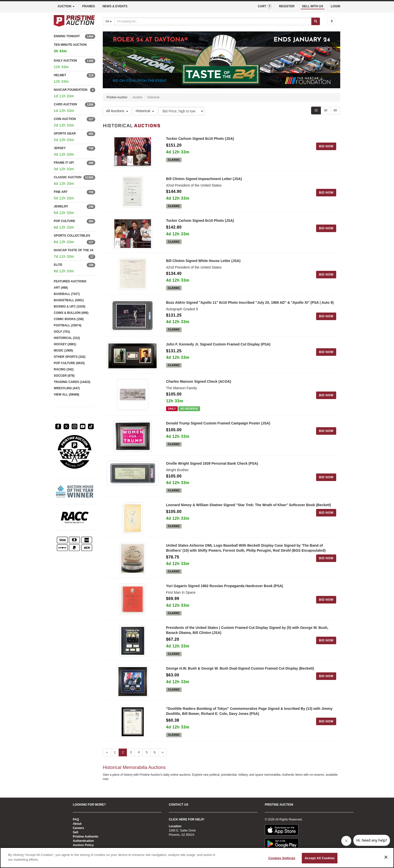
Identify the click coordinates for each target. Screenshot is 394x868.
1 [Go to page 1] (115, 759)
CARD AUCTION (65, 104)
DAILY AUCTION (65, 61)
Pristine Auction (117, 97)
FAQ (76, 819)
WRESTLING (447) (67, 388)
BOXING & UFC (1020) (69, 307)
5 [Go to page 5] (147, 759)
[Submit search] (316, 21)
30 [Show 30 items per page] (326, 110)
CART (265, 6)
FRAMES (89, 6)
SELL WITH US (313, 6)
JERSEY (60, 148)
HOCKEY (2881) (65, 344)
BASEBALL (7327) (67, 294)
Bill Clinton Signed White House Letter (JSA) (203, 263)
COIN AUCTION (65, 119)
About (77, 824)
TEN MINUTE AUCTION (75, 49)
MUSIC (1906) (63, 351)
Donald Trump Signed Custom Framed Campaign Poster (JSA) (218, 425)
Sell (76, 832)
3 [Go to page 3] (131, 759)
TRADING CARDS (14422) (72, 382)
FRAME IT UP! (64, 163)
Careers (79, 828)
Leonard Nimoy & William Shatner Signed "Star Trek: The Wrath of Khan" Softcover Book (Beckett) (249, 508)
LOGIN (335, 6)
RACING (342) (64, 369)
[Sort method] (181, 111)
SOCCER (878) (64, 376)
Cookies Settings (282, 858)
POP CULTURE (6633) (69, 363)
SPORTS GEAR (65, 134)
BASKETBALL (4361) (69, 300)
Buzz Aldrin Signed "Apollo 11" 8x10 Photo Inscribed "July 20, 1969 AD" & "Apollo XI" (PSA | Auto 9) (250, 305)
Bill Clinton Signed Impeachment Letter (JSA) (204, 180)
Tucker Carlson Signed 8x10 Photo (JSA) (200, 139)
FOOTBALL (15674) (68, 325)
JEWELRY (61, 206)
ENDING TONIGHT (67, 36)
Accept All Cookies (320, 858)
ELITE (58, 265)
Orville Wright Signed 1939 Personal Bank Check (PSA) (212, 466)
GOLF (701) (62, 332)
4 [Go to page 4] (139, 759)
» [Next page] (163, 759)
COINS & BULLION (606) (71, 313)
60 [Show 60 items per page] (335, 110)
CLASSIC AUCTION (68, 177)
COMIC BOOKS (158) (69, 319)
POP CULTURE (64, 221)
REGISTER (287, 6)
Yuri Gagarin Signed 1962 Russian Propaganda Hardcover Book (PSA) (225, 590)
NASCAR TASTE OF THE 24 (73, 250)
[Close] (386, 857)
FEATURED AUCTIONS (70, 281)
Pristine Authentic (86, 837)
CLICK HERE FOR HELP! (187, 819)
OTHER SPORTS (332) (70, 357)
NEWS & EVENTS (115, 6)
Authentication (83, 841)
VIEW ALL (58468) (66, 395)
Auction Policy (83, 845)
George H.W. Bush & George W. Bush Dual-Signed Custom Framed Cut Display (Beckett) (240, 673)
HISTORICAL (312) (67, 338)
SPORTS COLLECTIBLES (72, 236)
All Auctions (117, 111)
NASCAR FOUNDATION (71, 90)
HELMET (60, 75)
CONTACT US (179, 805)
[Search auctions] (213, 21)
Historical (145, 111)
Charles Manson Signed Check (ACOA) (199, 383)
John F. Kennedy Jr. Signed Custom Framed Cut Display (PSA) (218, 346)
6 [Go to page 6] (155, 759)
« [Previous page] (107, 759)
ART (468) (61, 288)
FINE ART (61, 192)
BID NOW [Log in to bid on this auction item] (326, 146)
